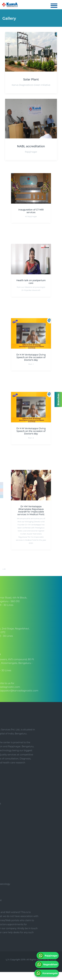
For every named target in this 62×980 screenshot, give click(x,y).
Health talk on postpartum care (31, 279)
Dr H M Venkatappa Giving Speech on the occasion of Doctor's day (31, 354)
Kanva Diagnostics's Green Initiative (31, 84)
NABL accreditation (31, 146)
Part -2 (31, 433)
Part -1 (31, 359)
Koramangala (47, 973)
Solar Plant (31, 79)
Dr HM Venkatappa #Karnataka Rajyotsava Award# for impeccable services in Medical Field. (31, 510)
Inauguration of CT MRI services (31, 207)
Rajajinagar (31, 151)
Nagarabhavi (47, 964)
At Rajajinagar (31, 211)
